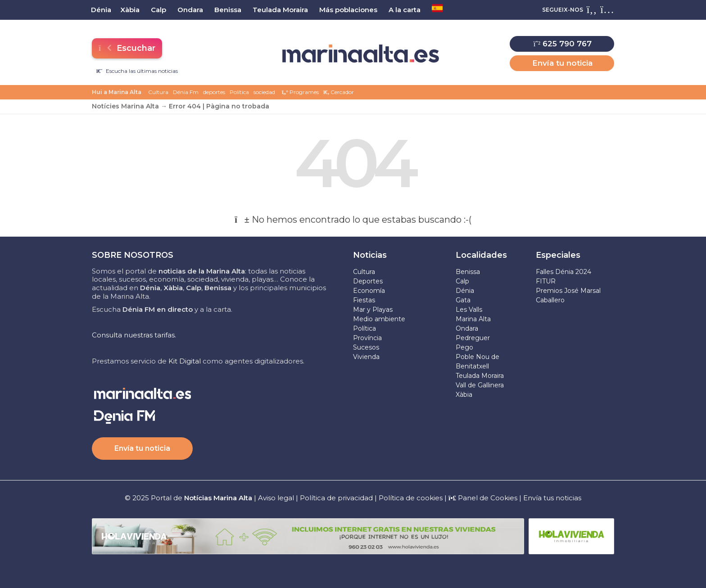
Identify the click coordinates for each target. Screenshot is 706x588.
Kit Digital (185, 361)
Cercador (339, 92)
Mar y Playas (373, 310)
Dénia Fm (186, 92)
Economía (369, 291)
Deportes (368, 281)
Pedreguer (473, 338)
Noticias (370, 255)
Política (239, 92)
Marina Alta (473, 319)
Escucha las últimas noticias (137, 71)
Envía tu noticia (562, 63)
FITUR (546, 281)
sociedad (264, 92)
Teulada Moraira (480, 376)
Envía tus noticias (552, 498)
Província (367, 338)
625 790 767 (563, 44)
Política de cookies (411, 498)
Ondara (467, 328)
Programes (300, 92)
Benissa (468, 272)
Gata (463, 300)
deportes (214, 92)
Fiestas (364, 300)
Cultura (158, 92)
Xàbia (464, 395)
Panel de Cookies (483, 498)
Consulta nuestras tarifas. (134, 335)
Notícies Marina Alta (125, 106)
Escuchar (127, 48)
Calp (462, 281)
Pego (464, 347)
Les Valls (469, 310)
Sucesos (366, 347)
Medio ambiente (379, 319)
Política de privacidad (337, 498)
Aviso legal (276, 498)
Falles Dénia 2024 (563, 272)
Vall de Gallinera (480, 385)
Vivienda (366, 357)
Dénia (465, 291)
